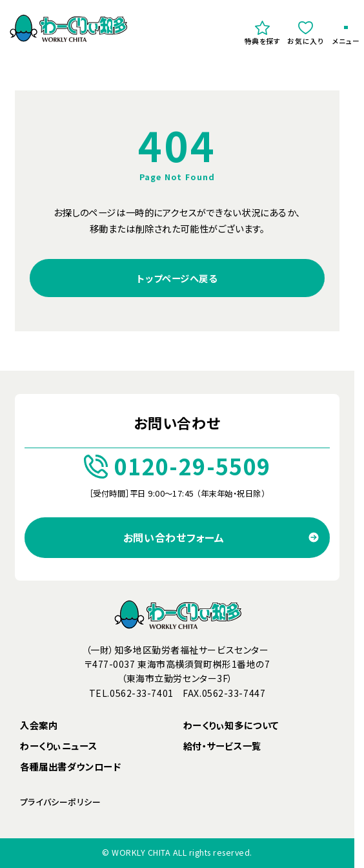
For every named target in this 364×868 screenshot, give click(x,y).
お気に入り (305, 33)
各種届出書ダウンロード (70, 766)
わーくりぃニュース (58, 746)
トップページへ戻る (177, 278)
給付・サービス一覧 (222, 746)
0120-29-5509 (177, 466)
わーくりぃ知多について (231, 725)
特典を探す (263, 33)
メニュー (346, 36)
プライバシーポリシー (60, 802)
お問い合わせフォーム (174, 537)
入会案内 (39, 725)
